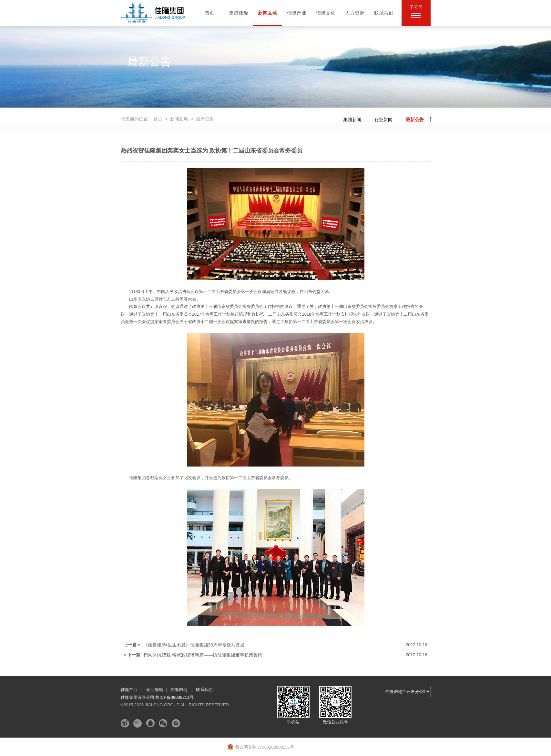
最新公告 (415, 120)
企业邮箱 (155, 690)
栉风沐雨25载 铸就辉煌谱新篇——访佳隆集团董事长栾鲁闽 (203, 655)
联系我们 (384, 13)
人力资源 (355, 13)
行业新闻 (383, 120)
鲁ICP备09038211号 (174, 697)
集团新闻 (352, 120)
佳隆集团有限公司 (138, 697)
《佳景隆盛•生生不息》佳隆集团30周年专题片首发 (194, 645)
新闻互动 (268, 13)
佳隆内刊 (179, 690)
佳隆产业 (297, 13)
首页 (209, 13)
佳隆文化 (326, 13)
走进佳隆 (239, 13)
